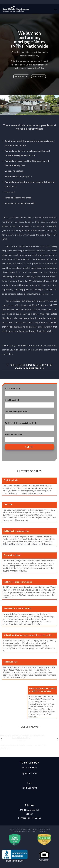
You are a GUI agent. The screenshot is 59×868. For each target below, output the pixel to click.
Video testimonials (22, 831)
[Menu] (55, 9)
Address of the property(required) (21, 423)
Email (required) (12, 400)
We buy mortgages (41, 829)
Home (11, 829)
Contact (43, 831)
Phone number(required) (16, 412)
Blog (35, 831)
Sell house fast (23, 829)
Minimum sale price (14, 435)
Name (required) (12, 389)
